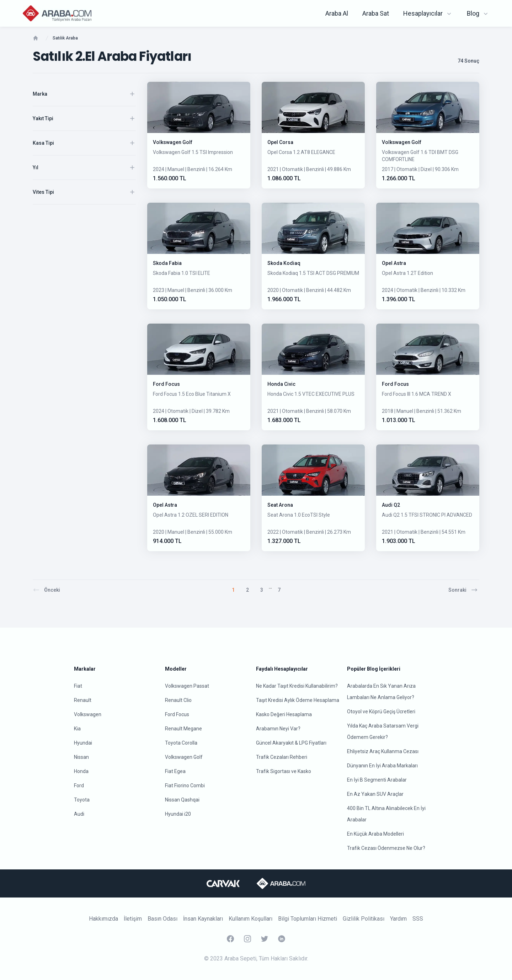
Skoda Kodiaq (284, 263)
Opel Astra (394, 263)
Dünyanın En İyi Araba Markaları (382, 766)
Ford (79, 785)
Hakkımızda (103, 919)
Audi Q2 (391, 505)
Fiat (78, 686)
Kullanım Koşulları (250, 919)
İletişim (133, 919)
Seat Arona (280, 505)
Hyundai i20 (178, 814)
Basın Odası (162, 919)
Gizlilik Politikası (364, 919)
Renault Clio (178, 700)
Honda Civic (281, 384)
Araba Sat (376, 13)
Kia (77, 729)
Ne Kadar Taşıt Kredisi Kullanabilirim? (297, 686)
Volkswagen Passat (187, 686)
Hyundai (83, 743)
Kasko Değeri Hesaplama (284, 714)
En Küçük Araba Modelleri (375, 834)
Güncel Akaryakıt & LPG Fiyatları (291, 743)
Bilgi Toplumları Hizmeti (308, 919)
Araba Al (337, 13)
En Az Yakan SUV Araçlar (375, 794)
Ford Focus (166, 384)
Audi (79, 814)
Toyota (82, 800)
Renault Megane (183, 729)
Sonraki (463, 590)
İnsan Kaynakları (203, 919)
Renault (83, 700)
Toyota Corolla (181, 743)
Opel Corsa (280, 142)
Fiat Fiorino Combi (185, 785)
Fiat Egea (175, 771)
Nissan (81, 757)
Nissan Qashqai (182, 800)
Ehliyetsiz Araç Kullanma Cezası (383, 751)
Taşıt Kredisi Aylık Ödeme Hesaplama (298, 700)
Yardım (398, 919)
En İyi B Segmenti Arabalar (377, 780)
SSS (418, 919)
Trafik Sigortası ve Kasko (284, 771)
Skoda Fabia (167, 263)
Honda (81, 771)
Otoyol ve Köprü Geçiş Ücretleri (381, 712)
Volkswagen (88, 714)
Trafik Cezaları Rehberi (282, 757)
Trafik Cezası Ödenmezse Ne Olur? (386, 848)
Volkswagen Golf (173, 142)
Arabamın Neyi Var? (278, 729)
